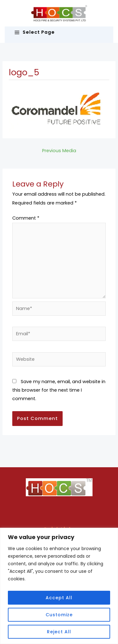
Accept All (59, 598)
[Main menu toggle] (59, 32)
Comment (26, 218)
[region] (59, 586)
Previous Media (59, 151)
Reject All (59, 632)
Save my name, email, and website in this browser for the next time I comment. (59, 390)
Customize (59, 615)
